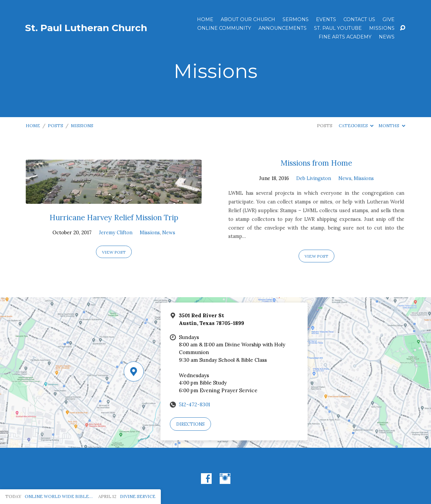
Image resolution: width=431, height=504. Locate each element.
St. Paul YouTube (338, 28)
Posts (56, 126)
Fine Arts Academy (345, 37)
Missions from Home (316, 163)
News (387, 37)
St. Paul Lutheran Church (86, 28)
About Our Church (248, 19)
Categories (356, 126)
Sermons (296, 19)
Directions (190, 424)
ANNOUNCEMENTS (283, 28)
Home (205, 19)
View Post (114, 252)
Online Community (224, 28)
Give (389, 19)
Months (392, 126)
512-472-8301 (194, 404)
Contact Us (359, 19)
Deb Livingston (314, 178)
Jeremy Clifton (116, 233)
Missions (382, 28)
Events (326, 19)
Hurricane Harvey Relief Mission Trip (114, 217)
